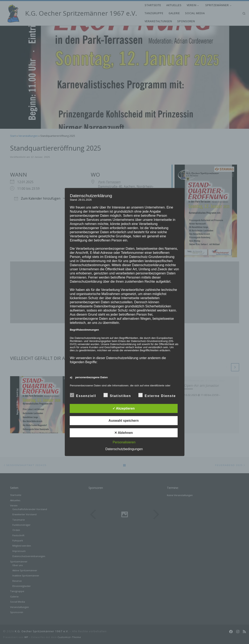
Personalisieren (124, 442)
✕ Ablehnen (124, 433)
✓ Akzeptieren (124, 408)
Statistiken (117, 395)
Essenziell (83, 395)
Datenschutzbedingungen (124, 449)
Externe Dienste (157, 395)
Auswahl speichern (124, 420)
